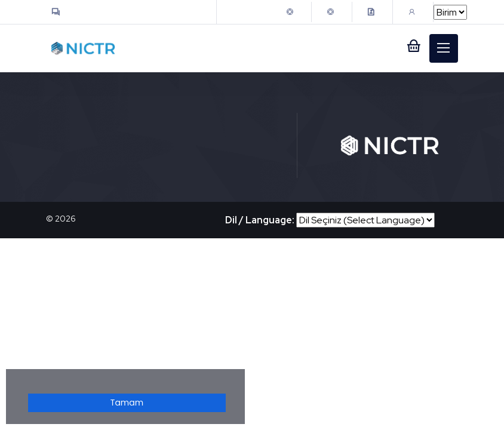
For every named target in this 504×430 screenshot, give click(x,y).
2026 (65, 219)
